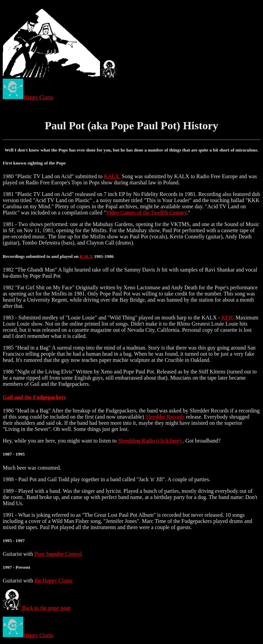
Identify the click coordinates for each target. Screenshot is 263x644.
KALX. (112, 176)
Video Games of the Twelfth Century (146, 213)
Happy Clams (28, 97)
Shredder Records (165, 417)
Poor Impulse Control (58, 554)
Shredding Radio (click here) (150, 441)
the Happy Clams (53, 581)
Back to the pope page (37, 608)
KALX (86, 256)
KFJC (228, 318)
